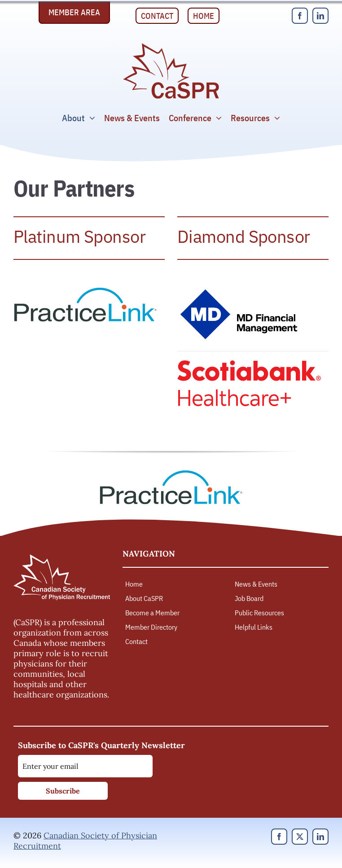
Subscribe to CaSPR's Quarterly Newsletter (101, 745)
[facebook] (300, 16)
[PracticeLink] (85, 291)
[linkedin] (320, 16)
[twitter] (300, 837)
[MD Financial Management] (240, 291)
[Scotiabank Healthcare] (249, 364)
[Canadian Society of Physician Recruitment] (171, 46)
